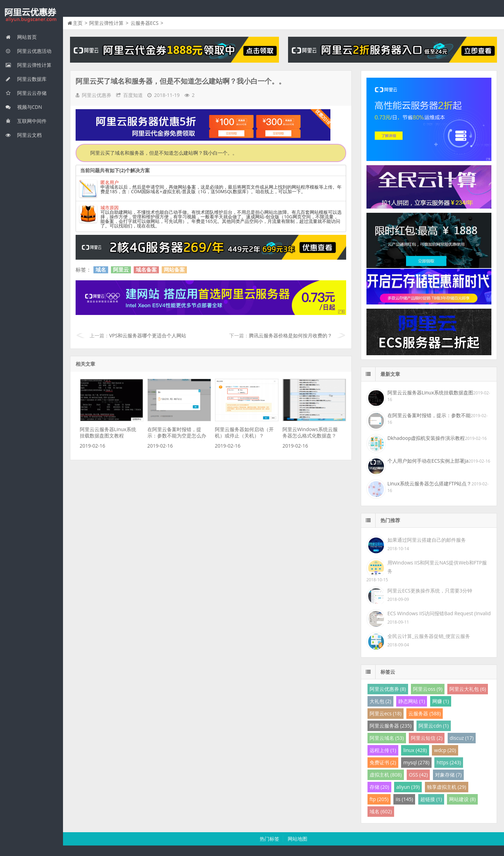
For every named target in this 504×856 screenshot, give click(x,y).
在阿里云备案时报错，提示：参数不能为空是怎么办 (177, 432)
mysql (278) (416, 762)
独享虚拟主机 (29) (447, 787)
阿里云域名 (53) (387, 738)
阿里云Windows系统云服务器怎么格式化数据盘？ (310, 432)
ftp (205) (379, 799)
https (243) (449, 762)
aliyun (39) (408, 787)
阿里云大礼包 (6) (468, 689)
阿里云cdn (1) (434, 726)
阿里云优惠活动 (28, 51)
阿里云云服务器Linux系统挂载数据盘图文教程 (108, 432)
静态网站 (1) (412, 701)
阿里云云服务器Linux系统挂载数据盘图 (430, 392)
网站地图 (297, 839)
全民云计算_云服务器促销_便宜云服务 (429, 636)
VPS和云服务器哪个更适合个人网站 (148, 335)
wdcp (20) (445, 750)
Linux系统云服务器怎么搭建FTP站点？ (430, 483)
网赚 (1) (441, 701)
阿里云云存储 (26, 93)
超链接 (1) (431, 799)
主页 (78, 23)
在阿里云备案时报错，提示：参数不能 (429, 415)
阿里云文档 (23, 135)
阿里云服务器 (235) (391, 726)
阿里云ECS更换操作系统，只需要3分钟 (430, 591)
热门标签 (269, 839)
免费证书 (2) (383, 762)
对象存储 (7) (448, 775)
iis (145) (404, 799)
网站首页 (21, 37)
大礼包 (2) (380, 701)
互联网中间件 (26, 121)
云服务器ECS (145, 23)
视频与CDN (24, 107)
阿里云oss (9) (428, 689)
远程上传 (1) (383, 750)
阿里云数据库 (26, 79)
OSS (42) (418, 775)
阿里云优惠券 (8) (388, 689)
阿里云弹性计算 (28, 65)
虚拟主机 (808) (386, 775)
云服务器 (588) (425, 713)
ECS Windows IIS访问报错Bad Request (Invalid (439, 613)
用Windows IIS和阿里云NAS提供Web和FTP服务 (437, 567)
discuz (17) (462, 738)
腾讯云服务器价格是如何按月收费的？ (290, 335)
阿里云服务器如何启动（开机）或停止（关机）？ (244, 432)
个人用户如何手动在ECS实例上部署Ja (428, 461)
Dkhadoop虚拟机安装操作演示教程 (426, 438)
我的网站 (31, 15)
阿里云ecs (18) (386, 713)
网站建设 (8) (462, 799)
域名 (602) (381, 811)
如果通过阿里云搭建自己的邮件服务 (427, 540)
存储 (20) (379, 787)
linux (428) (415, 750)
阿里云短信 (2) (427, 738)
